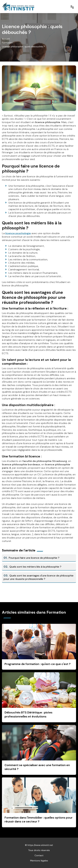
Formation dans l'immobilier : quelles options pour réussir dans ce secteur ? (39, 820)
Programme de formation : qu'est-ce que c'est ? (38, 664)
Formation (7, 43)
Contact (39, 855)
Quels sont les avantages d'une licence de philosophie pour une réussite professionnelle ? (39, 577)
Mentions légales (39, 861)
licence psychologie (18, 233)
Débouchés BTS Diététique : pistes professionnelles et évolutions (28, 714)
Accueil (6, 39)
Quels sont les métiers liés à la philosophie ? (32, 567)
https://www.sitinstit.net (40, 845)
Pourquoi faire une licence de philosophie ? (31, 558)
